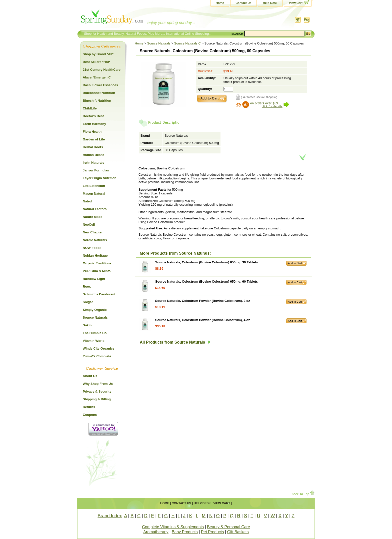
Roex (87, 286)
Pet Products (212, 532)
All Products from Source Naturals (175, 342)
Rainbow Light (94, 279)
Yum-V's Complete (97, 356)
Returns (89, 407)
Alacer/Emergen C (97, 77)
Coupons (90, 415)
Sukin (87, 325)
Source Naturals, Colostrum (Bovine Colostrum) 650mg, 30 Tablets (207, 262)
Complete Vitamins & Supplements (173, 527)
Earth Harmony (94, 124)
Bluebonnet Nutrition (99, 93)
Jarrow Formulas (96, 170)
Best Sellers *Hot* (96, 62)
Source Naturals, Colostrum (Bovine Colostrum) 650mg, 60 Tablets (207, 281)
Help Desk (270, 3)
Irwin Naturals (93, 163)
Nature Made (92, 217)
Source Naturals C (187, 43)
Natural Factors (95, 209)
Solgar (88, 302)
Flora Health (92, 132)
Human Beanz (93, 155)
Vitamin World (94, 341)
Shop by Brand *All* (98, 54)
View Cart (296, 3)
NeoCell (89, 225)
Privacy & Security (97, 391)
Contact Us (243, 3)
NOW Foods (92, 248)
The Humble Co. (95, 333)
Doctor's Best (93, 116)
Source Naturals (159, 43)
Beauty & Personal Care (228, 527)
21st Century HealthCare (102, 70)
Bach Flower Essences (100, 85)
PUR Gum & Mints (97, 271)
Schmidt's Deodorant (99, 294)
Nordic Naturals (95, 240)
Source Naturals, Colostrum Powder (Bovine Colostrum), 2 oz (203, 301)
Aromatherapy (156, 532)
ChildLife (90, 108)
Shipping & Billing (97, 399)
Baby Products (185, 532)
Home (220, 3)
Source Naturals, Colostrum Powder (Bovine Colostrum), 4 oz (203, 320)
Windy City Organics (99, 348)
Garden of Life (94, 139)
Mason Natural (94, 194)
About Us (90, 376)
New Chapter (93, 232)
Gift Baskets (238, 532)
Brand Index (110, 516)
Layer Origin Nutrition (99, 178)
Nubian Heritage (95, 256)
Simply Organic (95, 310)
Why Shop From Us (98, 384)
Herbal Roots (93, 147)
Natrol (87, 201)
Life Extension (94, 186)
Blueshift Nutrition (97, 101)
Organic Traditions (97, 263)
